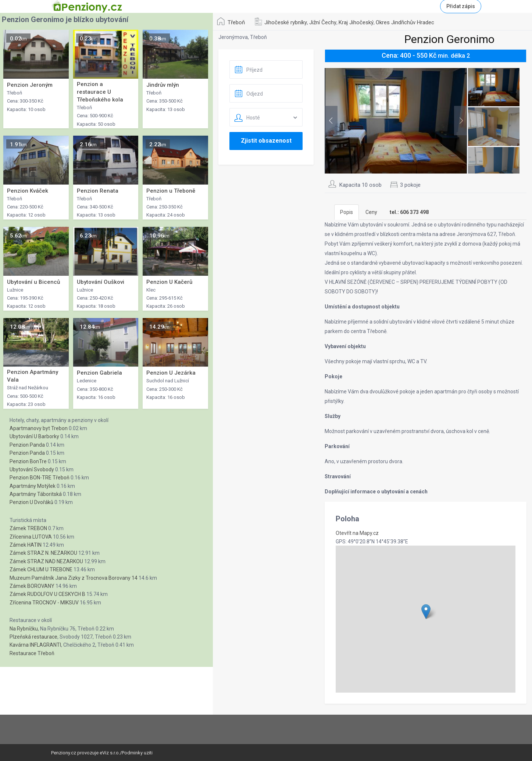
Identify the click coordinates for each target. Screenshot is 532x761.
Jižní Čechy (323, 22)
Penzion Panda (27, 445)
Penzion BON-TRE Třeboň (40, 478)
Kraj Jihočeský (356, 22)
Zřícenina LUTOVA (31, 537)
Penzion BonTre (28, 461)
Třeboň (236, 22)
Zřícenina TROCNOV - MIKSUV (44, 603)
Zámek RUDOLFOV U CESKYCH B (47, 594)
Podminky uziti (137, 753)
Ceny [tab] (371, 212)
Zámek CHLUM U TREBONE (41, 569)
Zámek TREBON (28, 528)
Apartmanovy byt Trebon (39, 428)
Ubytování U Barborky (34, 436)
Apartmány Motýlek (33, 486)
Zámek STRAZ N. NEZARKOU (43, 553)
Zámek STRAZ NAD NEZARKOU (46, 561)
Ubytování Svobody (32, 469)
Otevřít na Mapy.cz (357, 533)
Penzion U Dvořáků (31, 502)
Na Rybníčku (24, 629)
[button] (426, 612)
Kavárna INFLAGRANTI (35, 645)
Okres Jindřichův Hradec (405, 22)
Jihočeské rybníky (286, 22)
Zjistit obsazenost (266, 141)
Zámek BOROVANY (32, 586)
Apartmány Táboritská (36, 494)
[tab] (409, 212)
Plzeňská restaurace (33, 637)
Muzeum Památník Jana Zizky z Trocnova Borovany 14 (74, 578)
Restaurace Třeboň (32, 653)
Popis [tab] (347, 212)
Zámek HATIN (26, 545)
